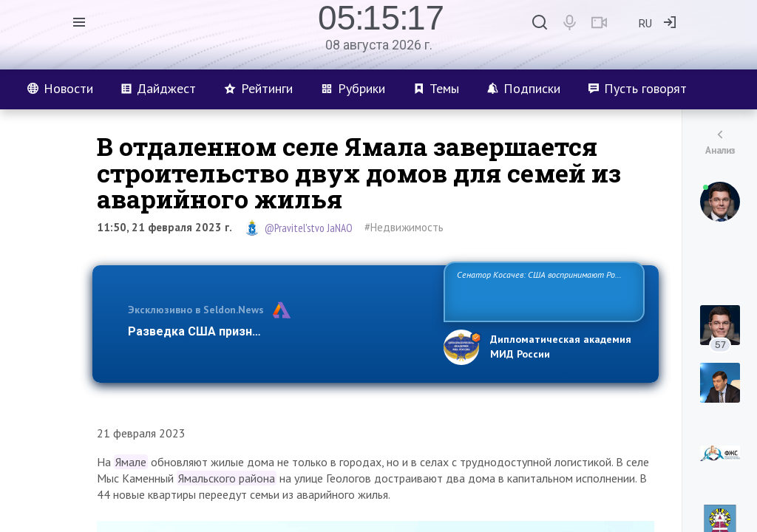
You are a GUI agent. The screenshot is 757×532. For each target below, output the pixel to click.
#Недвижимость (404, 227)
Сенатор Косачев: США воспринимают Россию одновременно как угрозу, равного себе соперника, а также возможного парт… (542, 291)
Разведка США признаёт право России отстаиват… (277, 331)
